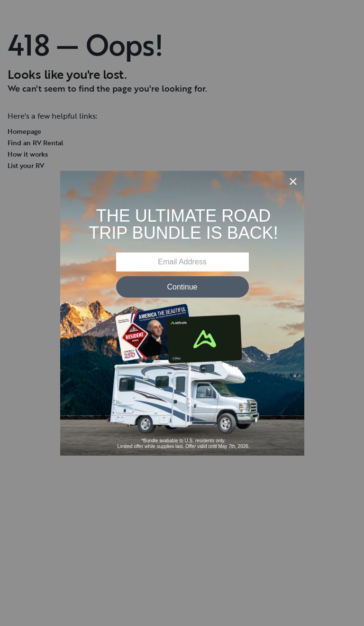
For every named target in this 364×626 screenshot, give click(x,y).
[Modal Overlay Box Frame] (182, 313)
